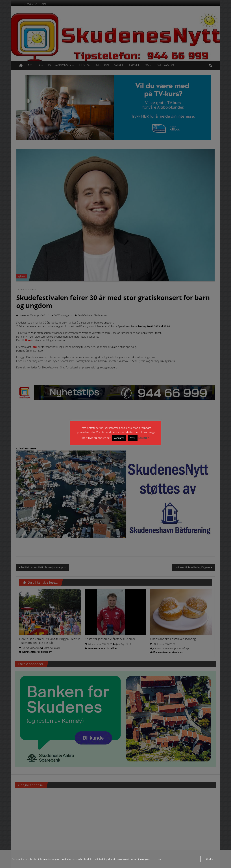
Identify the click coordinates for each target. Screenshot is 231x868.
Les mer (143, 438)
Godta (210, 859)
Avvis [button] (133, 438)
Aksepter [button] (119, 438)
